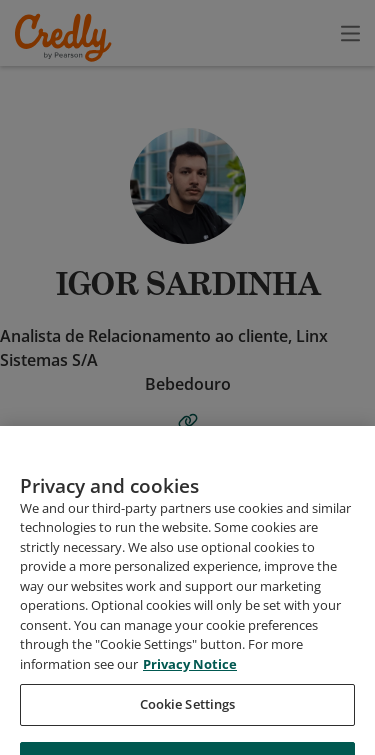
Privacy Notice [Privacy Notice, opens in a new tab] (190, 685)
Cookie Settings (188, 726)
